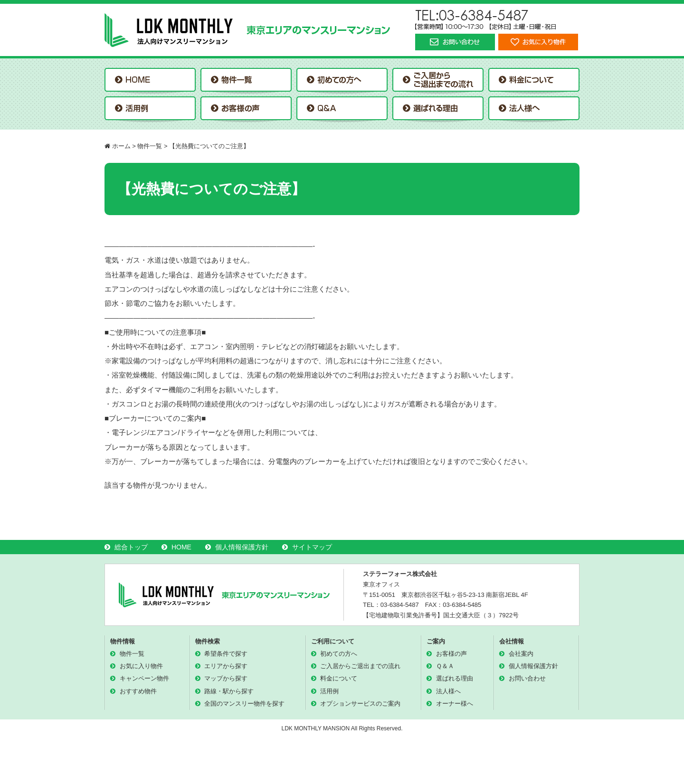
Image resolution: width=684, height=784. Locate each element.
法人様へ (448, 691)
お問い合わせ (527, 678)
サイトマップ (312, 547)
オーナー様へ (455, 704)
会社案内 (521, 654)
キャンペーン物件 (144, 678)
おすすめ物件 (138, 691)
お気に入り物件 (141, 666)
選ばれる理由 (455, 678)
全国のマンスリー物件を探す (244, 704)
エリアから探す (226, 666)
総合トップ (131, 547)
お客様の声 (451, 654)
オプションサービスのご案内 (360, 704)
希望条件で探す (226, 654)
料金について (339, 678)
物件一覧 (132, 654)
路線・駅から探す (229, 691)
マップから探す (226, 678)
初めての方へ (339, 654)
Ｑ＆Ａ (445, 666)
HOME (181, 547)
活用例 (329, 691)
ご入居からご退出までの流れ (360, 666)
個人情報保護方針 (242, 547)
